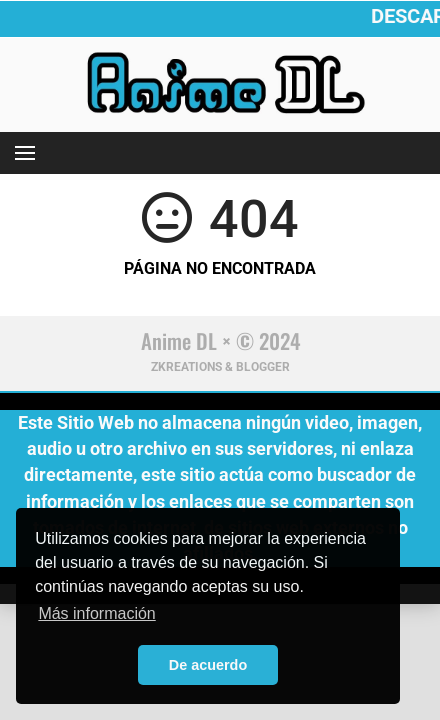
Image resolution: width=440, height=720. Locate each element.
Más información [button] (96, 613)
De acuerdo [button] (208, 665)
